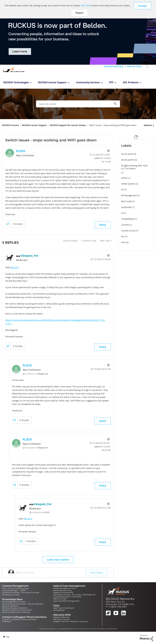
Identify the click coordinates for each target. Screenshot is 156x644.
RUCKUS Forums (10, 125)
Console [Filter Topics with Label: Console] (125, 225)
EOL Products (131, 82)
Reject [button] (79, 13)
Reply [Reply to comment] (103, 347)
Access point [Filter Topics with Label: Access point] (127, 154)
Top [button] (8, 637)
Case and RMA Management (66, 601)
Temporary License (11, 595)
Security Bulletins (10, 606)
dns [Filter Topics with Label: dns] (123, 236)
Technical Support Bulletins (15, 608)
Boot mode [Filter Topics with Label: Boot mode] (126, 201)
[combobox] (78, 104)
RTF (111, 82)
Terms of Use (78, 629)
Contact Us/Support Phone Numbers (20, 619)
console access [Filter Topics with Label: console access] (128, 231)
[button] (143, 6)
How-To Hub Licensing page (15, 588)
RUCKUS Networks (120, 599)
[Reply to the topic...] (51, 573)
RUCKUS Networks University (16, 612)
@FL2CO (15, 267)
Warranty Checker (62, 619)
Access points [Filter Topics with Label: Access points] (128, 160)
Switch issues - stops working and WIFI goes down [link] (113, 125)
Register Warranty (62, 617)
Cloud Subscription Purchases (67, 597)
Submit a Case (60, 599)
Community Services (88, 82)
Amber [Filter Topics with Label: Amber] (124, 178)
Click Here (86, 5)
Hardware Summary (63, 590)
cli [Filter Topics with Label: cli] (122, 213)
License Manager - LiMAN (14, 590)
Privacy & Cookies (90, 629)
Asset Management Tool (64, 588)
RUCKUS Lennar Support (52, 82)
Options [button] (148, 125)
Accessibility (59, 610)
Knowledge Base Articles (14, 602)
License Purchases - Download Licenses (21, 592)
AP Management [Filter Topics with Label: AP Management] (129, 195)
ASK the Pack (134, 66)
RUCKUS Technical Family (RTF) (17, 610)
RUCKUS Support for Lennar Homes (68, 125)
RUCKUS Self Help (114, 66)
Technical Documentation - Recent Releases (23, 604)
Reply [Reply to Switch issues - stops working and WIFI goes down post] (103, 225)
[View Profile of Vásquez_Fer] (30, 256)
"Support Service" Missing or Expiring (70, 621)
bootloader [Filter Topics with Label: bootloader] (126, 207)
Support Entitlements (63, 592)
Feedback (7, 621)
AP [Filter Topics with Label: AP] (122, 190)
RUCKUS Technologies (16, 82)
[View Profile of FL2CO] (21, 151)
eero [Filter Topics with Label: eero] (123, 242)
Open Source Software (64, 608)
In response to (37, 374)
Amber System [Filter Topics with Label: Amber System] (128, 184)
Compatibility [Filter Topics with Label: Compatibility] (127, 219)
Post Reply (97, 573)
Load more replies (58, 560)
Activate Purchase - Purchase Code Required (74, 595)
